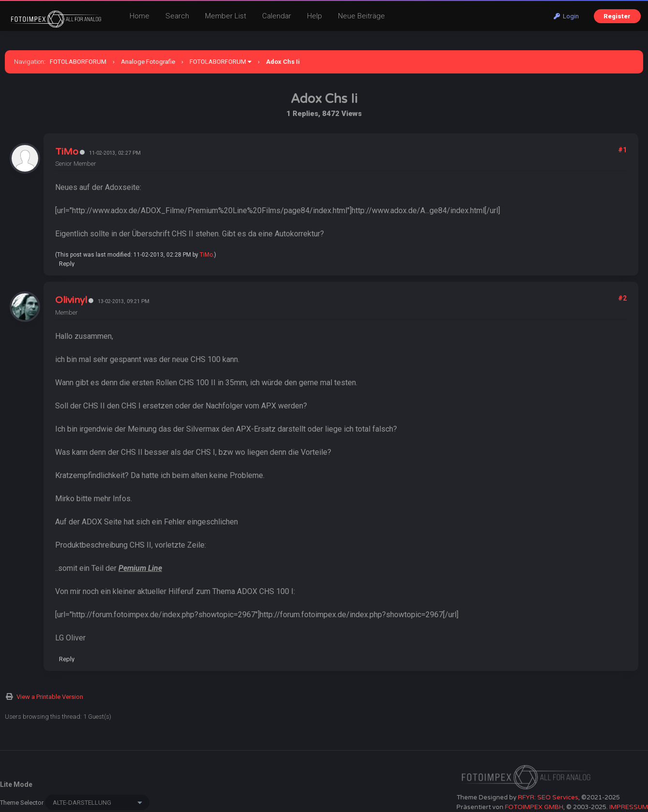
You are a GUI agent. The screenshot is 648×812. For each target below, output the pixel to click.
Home (140, 16)
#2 (622, 298)
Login (566, 16)
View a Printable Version (50, 697)
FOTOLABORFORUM (78, 62)
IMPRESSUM (629, 807)
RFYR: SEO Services (548, 797)
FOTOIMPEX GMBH (534, 807)
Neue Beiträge (361, 16)
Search (177, 16)
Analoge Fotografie (148, 62)
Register (617, 16)
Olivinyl (71, 300)
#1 (622, 150)
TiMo (67, 152)
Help (315, 16)
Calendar (277, 16)
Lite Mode (16, 784)
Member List (226, 16)
